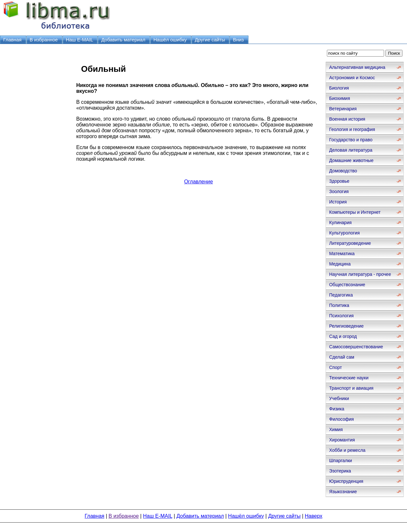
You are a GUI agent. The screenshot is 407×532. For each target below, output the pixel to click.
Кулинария (340, 223)
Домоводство (343, 171)
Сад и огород (343, 336)
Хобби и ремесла (347, 450)
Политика (339, 305)
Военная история (347, 119)
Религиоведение (346, 326)
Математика (342, 254)
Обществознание (347, 285)
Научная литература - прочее (360, 274)
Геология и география (352, 129)
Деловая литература (351, 150)
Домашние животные (351, 160)
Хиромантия (342, 440)
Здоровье (339, 181)
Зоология (339, 191)
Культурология (344, 233)
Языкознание (343, 492)
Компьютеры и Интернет (355, 212)
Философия (341, 419)
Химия (336, 429)
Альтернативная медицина (357, 67)
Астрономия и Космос (352, 78)
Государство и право (351, 140)
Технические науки (349, 378)
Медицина (340, 264)
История (338, 202)
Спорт (335, 367)
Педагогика (341, 295)
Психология (341, 316)
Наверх (314, 516)
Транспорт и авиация (351, 388)
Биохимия (339, 98)
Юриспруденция (346, 481)
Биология (339, 88)
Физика (337, 409)
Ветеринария (343, 109)
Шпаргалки (341, 461)
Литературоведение (350, 243)
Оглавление (198, 182)
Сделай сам (342, 357)
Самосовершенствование (356, 347)
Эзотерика (340, 471)
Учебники (339, 398)
